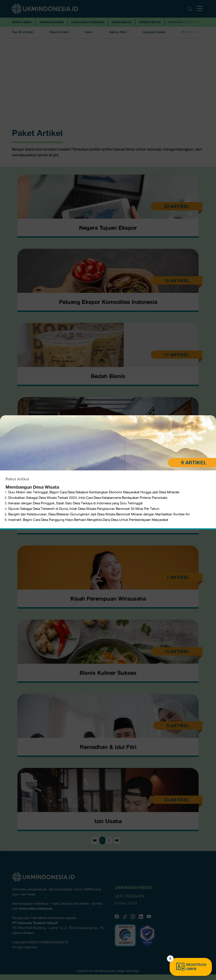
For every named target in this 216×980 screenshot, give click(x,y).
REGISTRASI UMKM (191, 967)
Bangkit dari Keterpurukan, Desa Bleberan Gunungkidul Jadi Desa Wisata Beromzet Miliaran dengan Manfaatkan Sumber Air (99, 383)
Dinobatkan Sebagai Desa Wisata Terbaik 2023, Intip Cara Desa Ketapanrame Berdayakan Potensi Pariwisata (88, 366)
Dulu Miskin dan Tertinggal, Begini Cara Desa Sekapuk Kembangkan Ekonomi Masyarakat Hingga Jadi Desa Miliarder (94, 361)
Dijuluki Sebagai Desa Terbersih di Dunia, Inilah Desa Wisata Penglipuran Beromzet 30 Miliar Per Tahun (84, 377)
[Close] (210, 290)
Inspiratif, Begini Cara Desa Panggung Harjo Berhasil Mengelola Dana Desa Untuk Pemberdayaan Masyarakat (88, 389)
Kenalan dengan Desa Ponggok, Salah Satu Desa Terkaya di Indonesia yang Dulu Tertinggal (75, 372)
